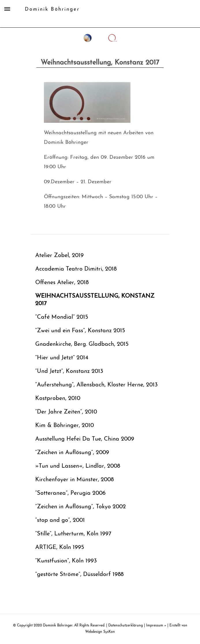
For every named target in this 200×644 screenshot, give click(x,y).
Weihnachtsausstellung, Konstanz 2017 (95, 300)
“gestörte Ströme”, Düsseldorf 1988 (79, 575)
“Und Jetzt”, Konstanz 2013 (69, 371)
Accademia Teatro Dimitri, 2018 (76, 269)
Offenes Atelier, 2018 (62, 283)
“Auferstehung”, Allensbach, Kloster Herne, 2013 (96, 385)
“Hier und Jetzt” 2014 (62, 358)
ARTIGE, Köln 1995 (60, 547)
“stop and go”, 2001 (60, 520)
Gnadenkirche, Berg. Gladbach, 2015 (82, 344)
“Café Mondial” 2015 (62, 317)
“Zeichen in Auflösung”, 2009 (72, 453)
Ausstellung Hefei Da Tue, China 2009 (85, 439)
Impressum (155, 626)
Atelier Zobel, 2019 (59, 256)
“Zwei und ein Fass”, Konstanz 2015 (80, 331)
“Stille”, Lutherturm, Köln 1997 (73, 534)
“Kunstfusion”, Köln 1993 (66, 561)
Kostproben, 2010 (58, 399)
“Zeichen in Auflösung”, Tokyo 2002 (81, 507)
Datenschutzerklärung (126, 626)
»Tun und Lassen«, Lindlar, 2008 (78, 466)
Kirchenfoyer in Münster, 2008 (74, 480)
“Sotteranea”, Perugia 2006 (70, 493)
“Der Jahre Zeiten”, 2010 (66, 412)
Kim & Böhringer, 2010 (65, 426)
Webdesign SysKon (100, 632)
